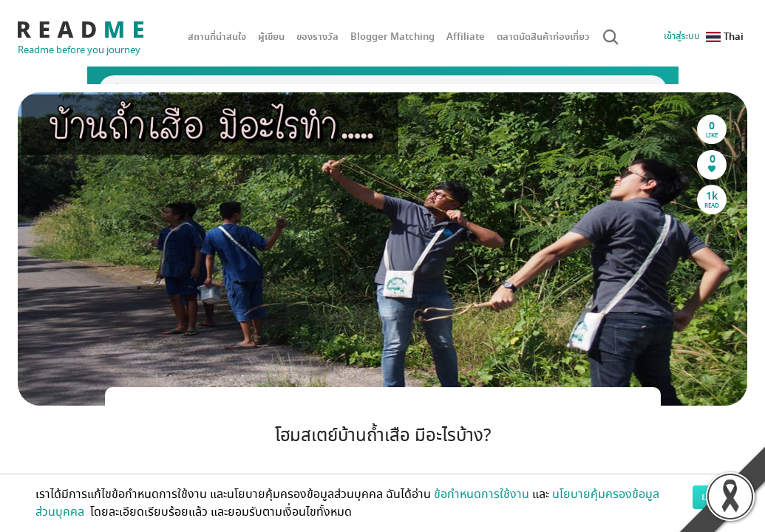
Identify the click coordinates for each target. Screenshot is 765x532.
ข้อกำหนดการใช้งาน (482, 494)
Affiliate (466, 37)
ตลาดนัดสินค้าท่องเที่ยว (543, 37)
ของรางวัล (317, 37)
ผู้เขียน (271, 37)
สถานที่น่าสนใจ (217, 37)
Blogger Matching (392, 37)
